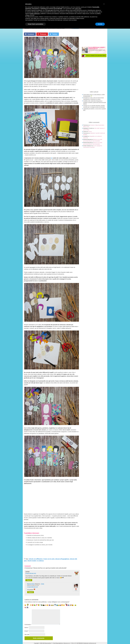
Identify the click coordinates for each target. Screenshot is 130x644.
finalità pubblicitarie (35, 14)
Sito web (27, 634)
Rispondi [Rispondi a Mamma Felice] (31, 592)
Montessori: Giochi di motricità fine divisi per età (40, 540)
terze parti (50, 10)
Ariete (43, 584)
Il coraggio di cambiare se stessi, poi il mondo (40, 545)
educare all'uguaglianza (62, 559)
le (52, 158)
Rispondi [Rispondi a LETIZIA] (29, 580)
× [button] (104, 4)
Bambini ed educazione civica (35, 535)
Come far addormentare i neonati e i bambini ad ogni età (97, 48)
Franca (90, 131)
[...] (89, 52)
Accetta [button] (100, 24)
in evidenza (40, 561)
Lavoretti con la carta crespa (35, 542)
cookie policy (78, 9)
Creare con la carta (49, 559)
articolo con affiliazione (36, 559)
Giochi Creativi (32, 561)
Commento (28, 624)
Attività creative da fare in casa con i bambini (40, 538)
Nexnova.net (93, 643)
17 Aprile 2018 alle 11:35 (32, 587)
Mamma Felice (31, 584)
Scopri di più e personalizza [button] (35, 24)
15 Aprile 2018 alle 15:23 (31, 573)
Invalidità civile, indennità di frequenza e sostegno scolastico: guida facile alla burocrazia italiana (95, 102)
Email (27, 631)
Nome (27, 627)
